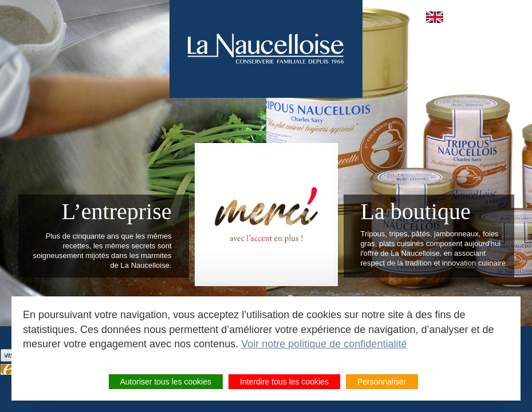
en (435, 17)
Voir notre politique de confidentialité (324, 344)
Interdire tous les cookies (284, 382)
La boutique (416, 211)
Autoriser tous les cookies (166, 382)
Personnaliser (382, 382)
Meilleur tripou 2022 (266, 215)
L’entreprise (117, 211)
